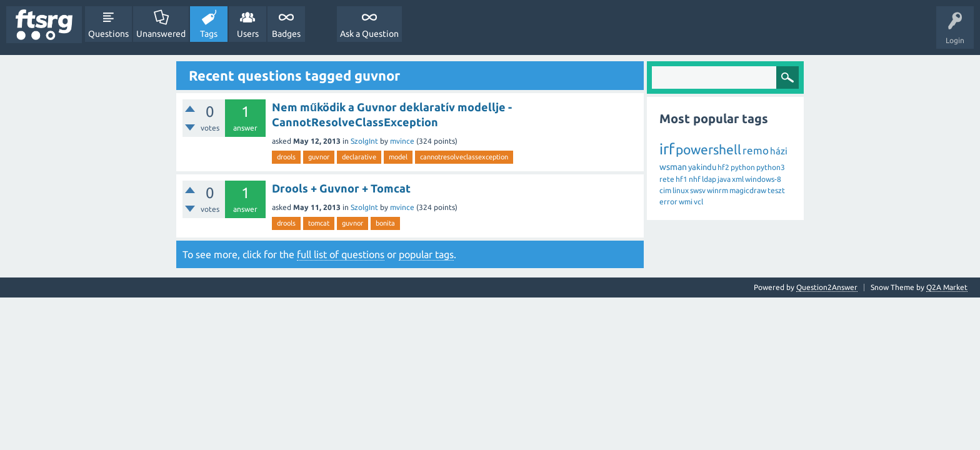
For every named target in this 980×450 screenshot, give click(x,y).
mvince (402, 141)
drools (286, 157)
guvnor (319, 157)
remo (756, 150)
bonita (385, 223)
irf (667, 149)
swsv (698, 190)
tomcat (319, 223)
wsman (673, 167)
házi (779, 151)
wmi (686, 202)
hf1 (682, 179)
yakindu (702, 167)
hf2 (723, 167)
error (668, 202)
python (743, 167)
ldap (709, 179)
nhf (695, 179)
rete (667, 179)
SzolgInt (364, 141)
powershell (708, 149)
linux (681, 190)
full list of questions (341, 254)
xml (738, 179)
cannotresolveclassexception (464, 157)
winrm (717, 190)
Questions (108, 34)
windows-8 (763, 179)
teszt (776, 190)
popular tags (426, 254)
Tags (209, 34)
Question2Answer (827, 287)
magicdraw (748, 190)
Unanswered (161, 34)
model (398, 157)
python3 (771, 167)
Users (248, 34)
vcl (698, 202)
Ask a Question (369, 34)
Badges (286, 34)
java (724, 179)
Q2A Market (947, 287)
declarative (359, 157)
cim (665, 190)
